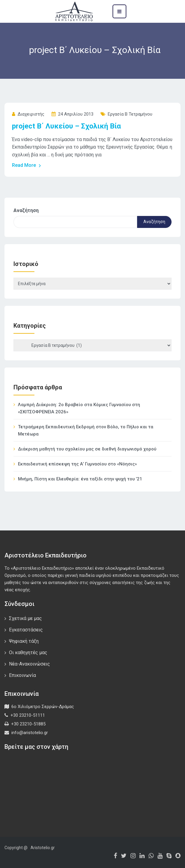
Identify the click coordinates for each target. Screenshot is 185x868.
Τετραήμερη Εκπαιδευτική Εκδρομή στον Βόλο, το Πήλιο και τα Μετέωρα (86, 430)
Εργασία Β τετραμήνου (130, 114)
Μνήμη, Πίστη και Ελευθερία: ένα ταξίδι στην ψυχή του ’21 (80, 479)
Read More (27, 165)
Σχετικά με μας (25, 618)
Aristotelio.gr (43, 848)
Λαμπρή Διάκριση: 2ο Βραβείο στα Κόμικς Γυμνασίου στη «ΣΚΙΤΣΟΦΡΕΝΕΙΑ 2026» (79, 408)
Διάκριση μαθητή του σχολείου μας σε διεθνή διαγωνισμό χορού (87, 449)
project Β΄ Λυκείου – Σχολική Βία (66, 126)
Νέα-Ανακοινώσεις (29, 664)
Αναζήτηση (26, 210)
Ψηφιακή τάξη (24, 641)
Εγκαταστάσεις (26, 630)
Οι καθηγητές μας (28, 652)
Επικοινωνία (22, 675)
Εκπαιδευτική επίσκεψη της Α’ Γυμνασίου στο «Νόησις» (77, 464)
